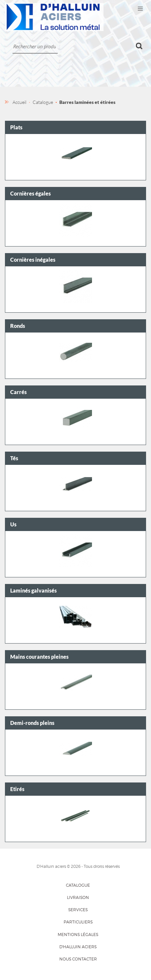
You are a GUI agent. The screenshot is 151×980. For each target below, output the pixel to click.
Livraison (78, 897)
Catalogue (78, 885)
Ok (139, 46)
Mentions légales (78, 935)
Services (78, 910)
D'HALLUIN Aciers (78, 947)
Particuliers (78, 922)
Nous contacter (78, 959)
